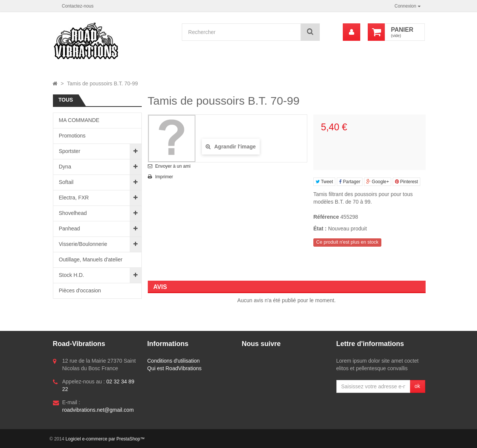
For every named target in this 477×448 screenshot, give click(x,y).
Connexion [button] (408, 6)
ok (417, 386)
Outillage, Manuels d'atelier (91, 260)
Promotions (72, 136)
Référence (326, 217)
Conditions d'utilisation (174, 361)
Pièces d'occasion (80, 290)
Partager (350, 182)
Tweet (324, 182)
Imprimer (164, 177)
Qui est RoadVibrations (175, 368)
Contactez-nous (78, 6)
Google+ (378, 182)
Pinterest (407, 182)
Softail (66, 182)
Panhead (70, 229)
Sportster (70, 151)
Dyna (65, 167)
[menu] (352, 32)
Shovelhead (73, 213)
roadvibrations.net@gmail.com (98, 410)
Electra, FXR (74, 198)
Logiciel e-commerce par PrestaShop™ (105, 439)
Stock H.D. (72, 275)
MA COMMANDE (79, 120)
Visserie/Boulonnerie (83, 244)
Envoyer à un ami (173, 166)
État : (320, 229)
